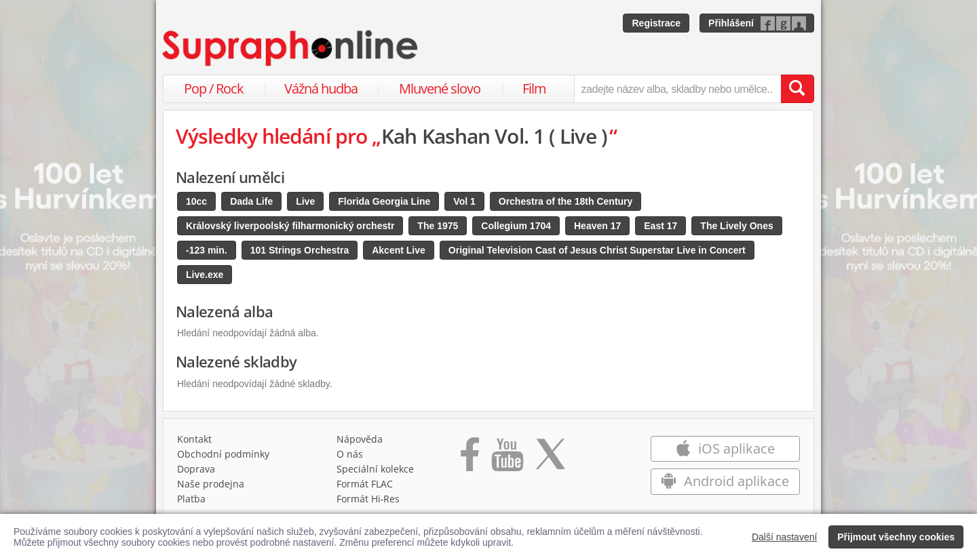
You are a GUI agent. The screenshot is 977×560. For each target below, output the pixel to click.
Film (534, 88)
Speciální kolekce (375, 469)
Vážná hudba (321, 88)
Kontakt (194, 439)
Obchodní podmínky (223, 454)
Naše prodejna (211, 484)
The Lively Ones (736, 226)
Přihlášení (731, 23)
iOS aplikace (725, 448)
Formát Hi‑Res (368, 499)
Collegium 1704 (516, 226)
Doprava (196, 469)
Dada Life (251, 201)
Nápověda (360, 439)
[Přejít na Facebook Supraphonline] (470, 459)
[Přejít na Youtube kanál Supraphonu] (507, 459)
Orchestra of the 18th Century (566, 201)
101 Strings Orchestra (300, 250)
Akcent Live (399, 250)
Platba (191, 499)
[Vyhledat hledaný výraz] (797, 89)
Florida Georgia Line (384, 201)
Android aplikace (725, 481)
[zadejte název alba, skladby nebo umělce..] (677, 89)
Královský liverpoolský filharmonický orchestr (290, 226)
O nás (350, 454)
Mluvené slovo (440, 88)
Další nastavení (785, 537)
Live (305, 201)
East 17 (660, 226)
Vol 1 (464, 201)
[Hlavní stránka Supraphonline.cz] (291, 48)
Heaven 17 (597, 226)
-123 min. (207, 250)
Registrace (656, 23)
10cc (196, 201)
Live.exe (205, 275)
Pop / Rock (214, 88)
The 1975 (438, 226)
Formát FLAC (365, 484)
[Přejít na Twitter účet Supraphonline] (550, 459)
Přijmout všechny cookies (896, 537)
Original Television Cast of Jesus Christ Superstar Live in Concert (597, 250)
